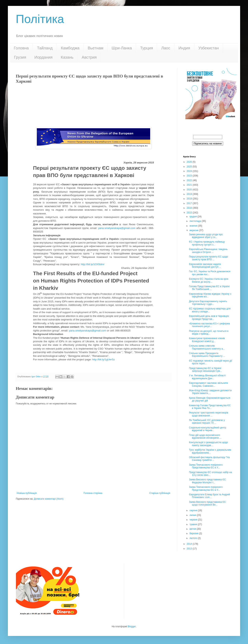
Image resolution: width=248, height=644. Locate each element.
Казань (67, 57)
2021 (190, 185)
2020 (190, 190)
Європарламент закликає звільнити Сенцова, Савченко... (208, 384)
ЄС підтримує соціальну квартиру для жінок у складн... (210, 310)
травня (194, 524)
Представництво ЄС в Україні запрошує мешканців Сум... (205, 370)
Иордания (43, 57)
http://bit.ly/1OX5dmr (93, 264)
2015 (190, 213)
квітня (193, 529)
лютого (194, 538)
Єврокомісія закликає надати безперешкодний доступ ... (205, 266)
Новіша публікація (27, 493)
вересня (194, 230)
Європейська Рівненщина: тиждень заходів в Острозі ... (208, 251)
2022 (190, 180)
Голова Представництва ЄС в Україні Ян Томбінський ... (209, 288)
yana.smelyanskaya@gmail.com (117, 228)
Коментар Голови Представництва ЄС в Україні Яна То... (210, 407)
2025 (190, 167)
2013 (190, 549)
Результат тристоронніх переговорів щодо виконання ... (209, 414)
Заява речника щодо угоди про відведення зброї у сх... (206, 236)
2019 (190, 194)
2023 (190, 176)
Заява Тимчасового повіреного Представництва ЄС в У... (206, 466)
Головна (21, 48)
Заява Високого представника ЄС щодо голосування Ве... (207, 503)
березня (194, 533)
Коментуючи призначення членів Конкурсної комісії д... (207, 340)
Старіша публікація (160, 493)
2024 (190, 171)
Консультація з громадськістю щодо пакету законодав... (208, 444)
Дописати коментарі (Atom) (49, 499)
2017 (190, 203)
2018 (190, 199)
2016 (190, 208)
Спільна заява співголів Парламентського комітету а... (207, 347)
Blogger (132, 626)
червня (194, 520)
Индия (184, 48)
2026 (190, 162)
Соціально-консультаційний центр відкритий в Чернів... (208, 429)
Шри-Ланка (122, 48)
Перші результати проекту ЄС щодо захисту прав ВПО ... (209, 258)
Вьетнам (96, 48)
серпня (194, 510)
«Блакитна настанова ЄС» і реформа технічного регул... (209, 325)
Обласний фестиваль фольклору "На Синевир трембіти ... (209, 459)
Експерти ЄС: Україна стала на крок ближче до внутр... (209, 280)
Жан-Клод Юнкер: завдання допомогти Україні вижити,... (210, 392)
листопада (196, 221)
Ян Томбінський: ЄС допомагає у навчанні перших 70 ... (207, 422)
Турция (147, 48)
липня (193, 515)
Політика (40, 19)
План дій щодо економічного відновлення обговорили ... (205, 436)
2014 (190, 544)
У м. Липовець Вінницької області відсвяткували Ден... (207, 377)
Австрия (89, 57)
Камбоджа (70, 48)
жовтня (194, 226)
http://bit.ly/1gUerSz (103, 359)
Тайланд (45, 48)
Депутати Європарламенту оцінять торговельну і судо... (208, 303)
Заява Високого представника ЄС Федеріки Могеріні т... (207, 481)
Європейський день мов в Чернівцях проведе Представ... (209, 317)
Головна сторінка (93, 493)
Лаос (166, 48)
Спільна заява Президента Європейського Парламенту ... (207, 355)
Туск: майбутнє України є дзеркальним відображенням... (210, 451)
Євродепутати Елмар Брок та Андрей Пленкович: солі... (209, 496)
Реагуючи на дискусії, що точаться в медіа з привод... (209, 332)
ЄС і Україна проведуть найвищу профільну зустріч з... (207, 243)
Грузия (20, 57)
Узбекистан (209, 48)
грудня (193, 217)
